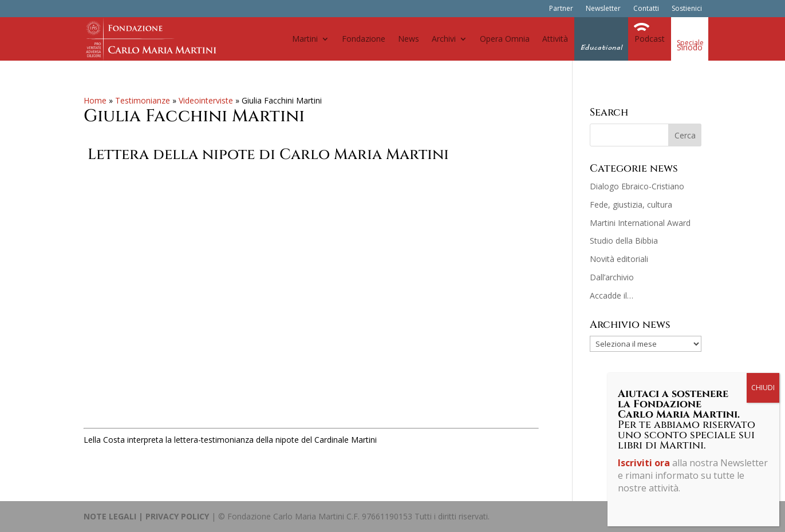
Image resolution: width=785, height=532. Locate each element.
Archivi (444, 39)
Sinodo (690, 47)
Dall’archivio (612, 277)
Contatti (646, 9)
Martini (305, 39)
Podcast (650, 39)
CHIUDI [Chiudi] (763, 388)
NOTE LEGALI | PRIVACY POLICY (146, 516)
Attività (555, 39)
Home (95, 100)
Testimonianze (143, 100)
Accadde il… (612, 295)
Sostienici (687, 9)
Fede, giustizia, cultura (631, 205)
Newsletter (603, 9)
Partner (561, 9)
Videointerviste (206, 100)
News (409, 39)
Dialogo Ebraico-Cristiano (637, 186)
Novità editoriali (619, 259)
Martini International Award (640, 223)
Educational (601, 47)
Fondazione (364, 39)
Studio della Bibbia (624, 241)
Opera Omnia (505, 39)
